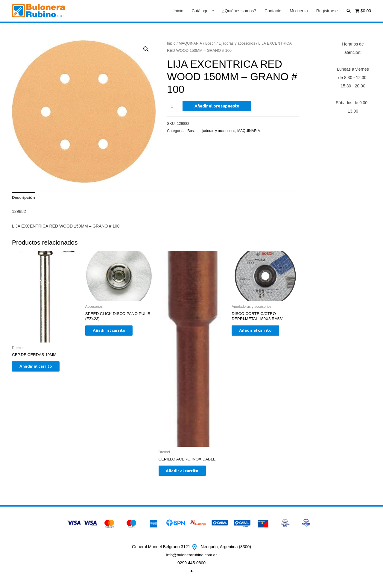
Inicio (178, 11)
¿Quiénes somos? (239, 11)
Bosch (212, 44)
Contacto (273, 11)
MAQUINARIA (191, 44)
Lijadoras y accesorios (240, 44)
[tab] (24, 198)
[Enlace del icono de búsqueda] (349, 11)
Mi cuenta (299, 11)
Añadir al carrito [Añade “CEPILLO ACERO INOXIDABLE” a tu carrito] (187, 473)
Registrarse (327, 11)
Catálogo (200, 11)
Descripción (24, 198)
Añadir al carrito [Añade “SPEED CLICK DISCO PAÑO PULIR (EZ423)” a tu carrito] (114, 333)
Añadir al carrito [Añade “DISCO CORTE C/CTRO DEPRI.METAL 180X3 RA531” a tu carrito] (260, 333)
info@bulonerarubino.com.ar (192, 557)
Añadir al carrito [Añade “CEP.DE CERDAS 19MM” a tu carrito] (40, 369)
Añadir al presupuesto (218, 106)
